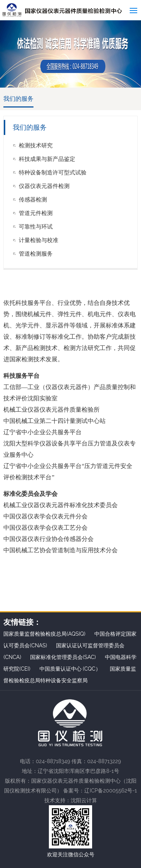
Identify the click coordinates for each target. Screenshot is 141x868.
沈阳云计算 (84, 800)
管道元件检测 (36, 213)
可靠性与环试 (36, 227)
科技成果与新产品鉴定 (47, 159)
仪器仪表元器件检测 (44, 186)
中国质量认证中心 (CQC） (70, 669)
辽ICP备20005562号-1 (111, 791)
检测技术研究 (36, 145)
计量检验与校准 (39, 240)
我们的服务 (18, 99)
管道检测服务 (36, 254)
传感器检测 (33, 200)
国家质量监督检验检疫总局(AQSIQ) (44, 634)
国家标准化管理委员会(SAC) (63, 657)
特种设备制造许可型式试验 (53, 173)
